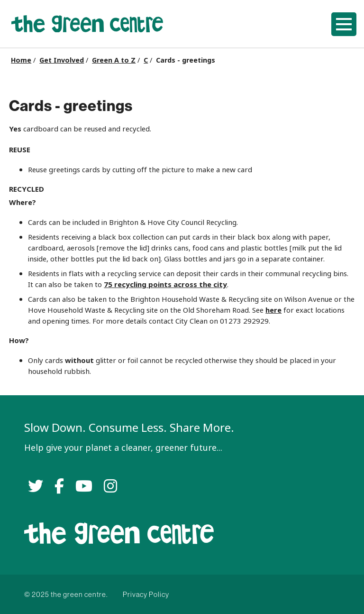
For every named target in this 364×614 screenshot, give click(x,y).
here (273, 310)
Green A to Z (114, 60)
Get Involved (62, 60)
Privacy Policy (146, 594)
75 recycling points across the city (165, 284)
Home (21, 60)
